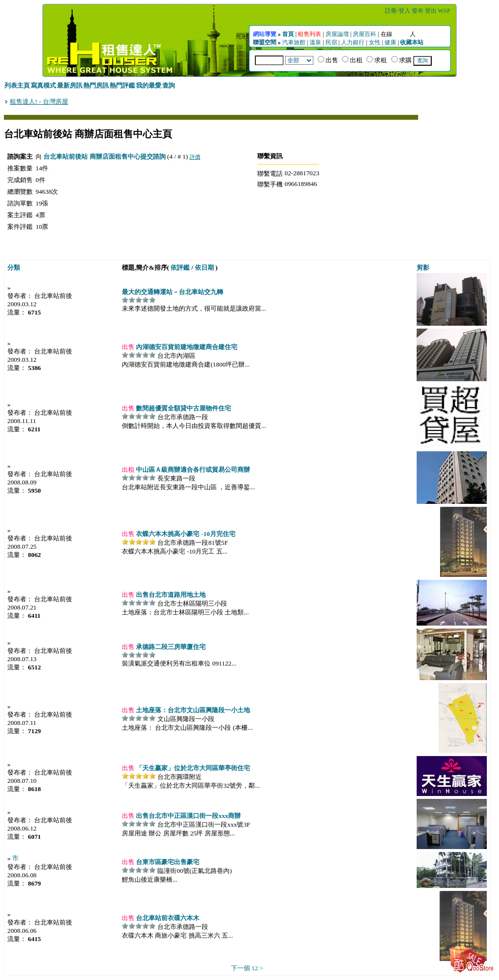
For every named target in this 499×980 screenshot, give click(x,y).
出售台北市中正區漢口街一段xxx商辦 (188, 816)
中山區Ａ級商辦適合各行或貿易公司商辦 (192, 470)
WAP (444, 11)
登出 (431, 11)
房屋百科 (365, 34)
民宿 (331, 42)
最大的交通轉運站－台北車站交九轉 (173, 292)
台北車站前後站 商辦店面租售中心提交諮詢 (104, 157)
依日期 (204, 268)
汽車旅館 (294, 42)
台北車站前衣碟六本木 (167, 918)
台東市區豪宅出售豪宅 (167, 862)
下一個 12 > (247, 968)
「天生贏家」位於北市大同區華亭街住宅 (192, 768)
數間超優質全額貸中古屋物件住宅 (183, 408)
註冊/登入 (397, 11)
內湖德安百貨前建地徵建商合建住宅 (186, 347)
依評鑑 (180, 268)
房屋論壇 (337, 34)
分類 (14, 268)
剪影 (423, 268)
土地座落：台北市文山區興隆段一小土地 (192, 710)
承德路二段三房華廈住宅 (170, 647)
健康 (390, 42)
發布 (418, 11)
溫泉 (315, 42)
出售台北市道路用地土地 (170, 595)
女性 (375, 42)
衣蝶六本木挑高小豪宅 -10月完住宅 (185, 534)
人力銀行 (353, 42)
